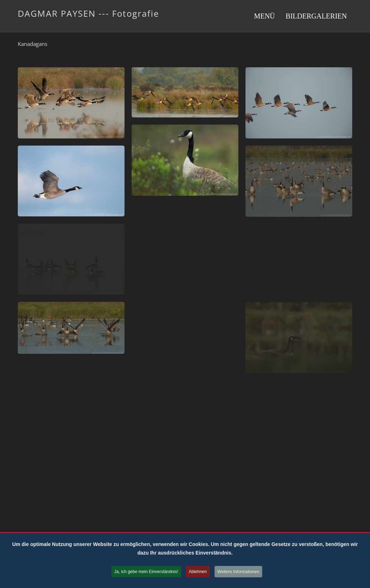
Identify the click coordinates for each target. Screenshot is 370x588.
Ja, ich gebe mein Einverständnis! (146, 572)
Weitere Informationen (238, 572)
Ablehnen (198, 572)
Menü (265, 16)
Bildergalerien (316, 16)
